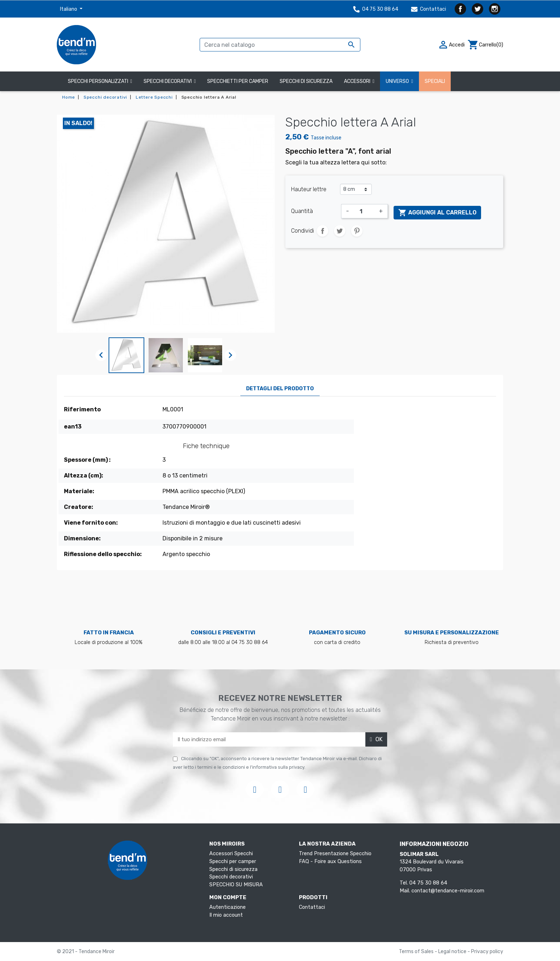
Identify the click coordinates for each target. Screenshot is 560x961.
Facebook (460, 9)
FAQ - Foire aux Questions (330, 861)
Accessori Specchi (231, 854)
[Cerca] (280, 45)
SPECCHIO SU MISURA (236, 885)
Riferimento (82, 409)
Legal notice (453, 952)
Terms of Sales (417, 952)
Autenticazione (227, 907)
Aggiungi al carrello (437, 213)
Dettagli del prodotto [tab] (280, 389)
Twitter (477, 9)
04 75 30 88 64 (376, 9)
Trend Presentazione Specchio (335, 854)
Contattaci (429, 9)
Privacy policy (487, 952)
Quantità (302, 211)
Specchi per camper (233, 861)
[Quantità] (364, 211)
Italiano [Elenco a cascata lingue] (69, 9)
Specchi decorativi (231, 877)
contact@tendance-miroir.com (448, 891)
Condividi (322, 231)
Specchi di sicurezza (233, 869)
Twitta (340, 231)
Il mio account (226, 915)
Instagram (495, 9)
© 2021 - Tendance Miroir (86, 952)
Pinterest (357, 231)
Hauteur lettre (309, 189)
